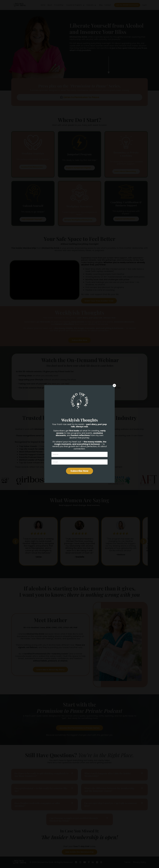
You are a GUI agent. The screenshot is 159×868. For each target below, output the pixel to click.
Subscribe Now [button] (79, 450)
